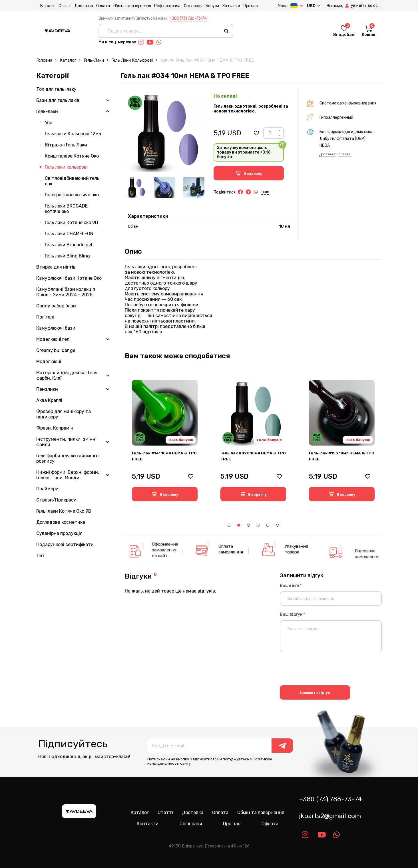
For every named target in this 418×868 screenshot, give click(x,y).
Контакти (227, 6)
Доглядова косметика (61, 522)
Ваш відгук (292, 614)
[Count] (270, 133)
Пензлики (47, 389)
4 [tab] (258, 525)
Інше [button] (265, 192)
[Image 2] (165, 187)
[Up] (280, 131)
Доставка (80, 6)
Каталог (44, 6)
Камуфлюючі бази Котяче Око (69, 278)
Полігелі (45, 317)
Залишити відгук (315, 692)
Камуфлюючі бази (56, 328)
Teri (40, 556)
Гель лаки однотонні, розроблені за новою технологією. (251, 109)
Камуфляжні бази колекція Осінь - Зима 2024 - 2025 (66, 292)
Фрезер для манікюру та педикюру (64, 414)
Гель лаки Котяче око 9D (72, 222)
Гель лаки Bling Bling (67, 256)
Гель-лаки (94, 60)
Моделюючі (49, 362)
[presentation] (323, 670)
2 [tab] (239, 525)
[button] (334, 6)
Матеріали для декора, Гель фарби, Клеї (67, 375)
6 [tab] (278, 525)
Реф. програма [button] (164, 6)
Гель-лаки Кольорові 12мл (73, 134)
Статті (61, 6)
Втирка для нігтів (56, 267)
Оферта (270, 824)
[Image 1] (136, 187)
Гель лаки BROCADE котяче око (66, 209)
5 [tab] (268, 525)
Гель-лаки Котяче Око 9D (64, 511)
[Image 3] (194, 187)
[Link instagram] (142, 42)
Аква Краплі (49, 400)
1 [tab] (229, 525)
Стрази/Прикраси (56, 500)
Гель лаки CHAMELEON (69, 234)
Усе (49, 123)
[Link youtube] (151, 42)
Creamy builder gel (56, 350)
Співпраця (189, 6)
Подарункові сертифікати (65, 544)
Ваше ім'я (291, 586)
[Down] (280, 135)
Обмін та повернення (128, 6)
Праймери (47, 489)
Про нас (247, 6)
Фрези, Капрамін (55, 428)
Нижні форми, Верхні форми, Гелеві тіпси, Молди (68, 475)
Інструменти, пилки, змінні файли (66, 442)
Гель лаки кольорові (132, 60)
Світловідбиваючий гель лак (72, 181)
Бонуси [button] (209, 6)
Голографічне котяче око (72, 195)
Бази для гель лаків (58, 100)
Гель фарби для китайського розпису (67, 458)
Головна (44, 60)
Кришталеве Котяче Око (72, 156)
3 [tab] (248, 525)
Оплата (99, 6)
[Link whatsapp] (160, 42)
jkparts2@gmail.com (330, 816)
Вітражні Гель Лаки (66, 145)
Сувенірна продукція (59, 533)
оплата (345, 154)
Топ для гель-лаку (56, 89)
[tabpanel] (165, 441)
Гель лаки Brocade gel (69, 245)
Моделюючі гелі (53, 339)
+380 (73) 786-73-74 (188, 18)
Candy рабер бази (56, 306)
